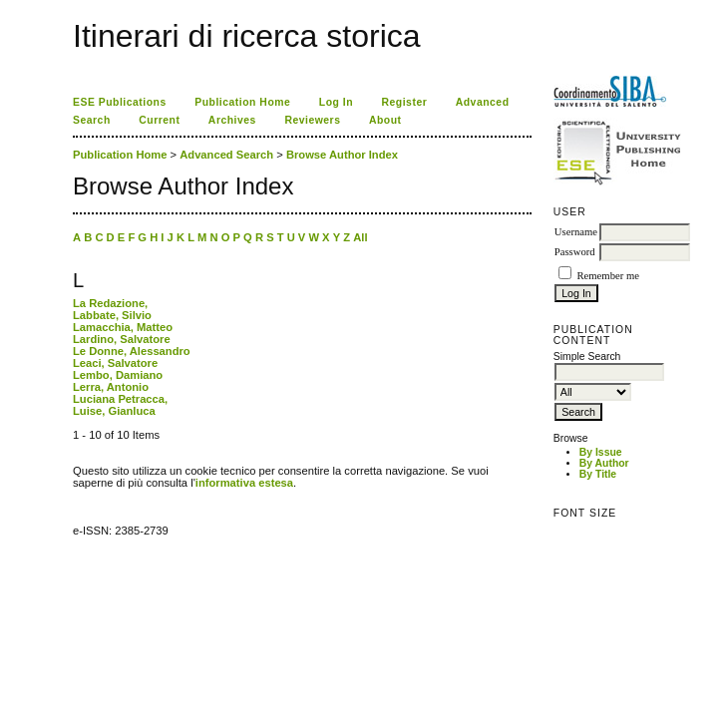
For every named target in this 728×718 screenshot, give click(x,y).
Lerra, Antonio (111, 387)
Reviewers (312, 120)
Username (576, 232)
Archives (232, 120)
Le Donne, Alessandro (132, 351)
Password (575, 252)
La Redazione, (110, 303)
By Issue (601, 452)
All (360, 237)
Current (159, 120)
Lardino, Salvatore (122, 339)
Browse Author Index (342, 155)
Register (405, 102)
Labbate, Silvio (112, 315)
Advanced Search (226, 155)
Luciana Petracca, (120, 399)
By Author (604, 463)
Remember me (607, 276)
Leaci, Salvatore (115, 363)
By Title (598, 474)
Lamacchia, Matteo (123, 327)
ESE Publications (120, 102)
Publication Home (242, 102)
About (385, 120)
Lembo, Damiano (118, 375)
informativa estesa (244, 483)
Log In (336, 102)
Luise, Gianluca (114, 411)
